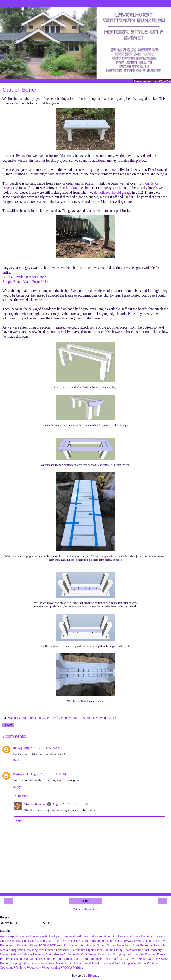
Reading (85, 959)
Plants (161, 954)
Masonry (156, 950)
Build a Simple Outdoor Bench (24, 277)
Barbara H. (21, 774)
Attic (45, 936)
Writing (78, 968)
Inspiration (18, 950)
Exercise (140, 941)
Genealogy (124, 945)
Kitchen (50, 950)
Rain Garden (64, 959)
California (134, 936)
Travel (110, 963)
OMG (83, 954)
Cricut (56, 941)
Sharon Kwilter (35, 804)
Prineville (29, 959)
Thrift (55, 718)
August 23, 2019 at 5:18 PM (70, 804)
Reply (17, 760)
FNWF (51, 945)
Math (49, 954)
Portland (16, 959)
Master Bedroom (34, 954)
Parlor (130, 954)
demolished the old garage (113, 192)
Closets (5, 941)
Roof (115, 959)
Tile (103, 963)
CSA (63, 941)
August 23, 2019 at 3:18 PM (48, 774)
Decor (71, 941)
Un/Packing (122, 963)
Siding (26, 963)
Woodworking (70, 718)
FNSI (42, 945)
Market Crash (141, 950)
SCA (134, 959)
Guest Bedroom (142, 945)
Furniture (27, 718)
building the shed (78, 188)
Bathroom (82, 936)
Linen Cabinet (104, 950)
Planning (151, 954)
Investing (32, 950)
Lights (90, 950)
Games (92, 945)
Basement (68, 936)
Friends (69, 945)
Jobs (41, 950)
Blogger (93, 976)
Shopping (15, 963)
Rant (76, 959)
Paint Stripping (115, 954)
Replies (23, 796)
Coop (25, 941)
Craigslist (45, 941)
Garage (101, 945)
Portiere (5, 959)
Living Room (123, 950)
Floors (34, 945)
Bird (114, 936)
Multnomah (71, 954)
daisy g (18, 748)
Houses (157, 945)
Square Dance (54, 963)
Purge (40, 959)
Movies (58, 954)
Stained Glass (72, 963)
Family (150, 941)
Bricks (122, 936)
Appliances (17, 936)
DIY (16, 718)
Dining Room (91, 941)
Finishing (23, 945)
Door (117, 941)
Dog (110, 941)
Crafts (34, 941)
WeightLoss (138, 963)
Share (8, 725)
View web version (85, 909)
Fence (12, 945)
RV (121, 959)
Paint (102, 954)
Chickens (159, 936)
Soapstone (38, 963)
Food (60, 945)
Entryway (127, 941)
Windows (20, 968)
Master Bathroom (11, 954)
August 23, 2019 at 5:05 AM (42, 748)
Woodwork (34, 968)
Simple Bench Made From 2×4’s (25, 282)
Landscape (42, 718)
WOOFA (67, 968)
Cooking (16, 941)
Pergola (139, 954)
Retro (107, 959)
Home (85, 901)
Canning (147, 936)
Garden (112, 945)
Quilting (49, 959)
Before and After (100, 936)
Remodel (97, 959)
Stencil (86, 963)
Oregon (93, 954)
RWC (127, 959)
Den (79, 941)
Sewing (153, 959)
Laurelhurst (78, 950)
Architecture (33, 936)
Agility (5, 936)
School (143, 959)
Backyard (55, 936)
